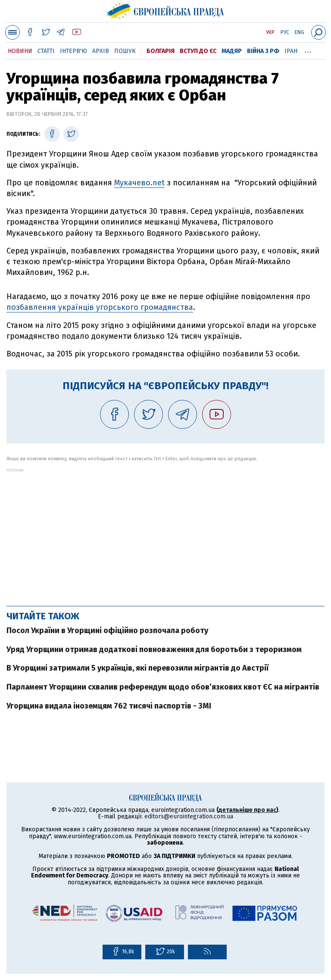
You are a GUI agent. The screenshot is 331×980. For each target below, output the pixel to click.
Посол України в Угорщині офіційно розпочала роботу (107, 630)
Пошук (125, 51)
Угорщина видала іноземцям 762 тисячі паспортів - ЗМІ (109, 706)
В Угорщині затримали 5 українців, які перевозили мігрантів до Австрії (137, 668)
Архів (101, 51)
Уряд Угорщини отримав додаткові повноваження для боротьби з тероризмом (154, 649)
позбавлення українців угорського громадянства (100, 307)
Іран (291, 51)
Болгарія (161, 51)
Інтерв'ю (73, 51)
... (308, 50)
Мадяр (232, 51)
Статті (46, 51)
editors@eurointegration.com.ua (189, 816)
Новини (20, 51)
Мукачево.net (139, 183)
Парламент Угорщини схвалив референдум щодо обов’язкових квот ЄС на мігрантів (163, 687)
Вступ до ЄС (198, 51)
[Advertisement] (165, 533)
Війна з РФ (263, 51)
